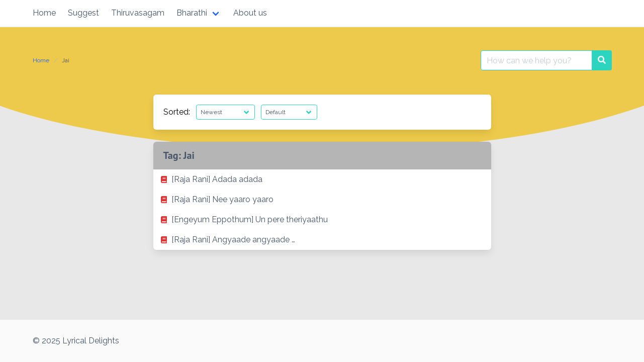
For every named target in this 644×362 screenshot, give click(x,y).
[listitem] (322, 179)
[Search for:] (536, 60)
